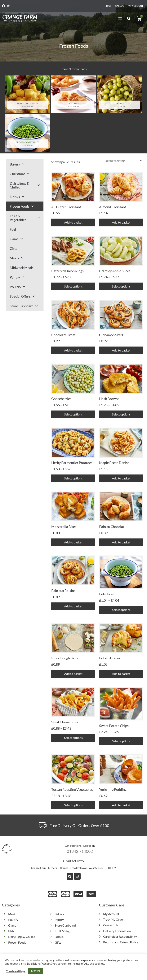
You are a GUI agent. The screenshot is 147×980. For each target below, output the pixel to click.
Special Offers (22, 296)
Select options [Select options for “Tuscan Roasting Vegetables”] (73, 805)
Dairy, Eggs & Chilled (25, 185)
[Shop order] (123, 161)
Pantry (17, 277)
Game (16, 239)
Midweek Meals (22, 268)
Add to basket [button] (73, 222)
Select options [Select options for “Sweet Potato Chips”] (121, 741)
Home (64, 69)
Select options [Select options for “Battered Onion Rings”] (73, 286)
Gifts (13, 248)
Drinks (17, 197)
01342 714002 (80, 851)
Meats (17, 258)
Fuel (13, 229)
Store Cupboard (24, 306)
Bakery (17, 164)
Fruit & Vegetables (25, 218)
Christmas (20, 174)
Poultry (17, 287)
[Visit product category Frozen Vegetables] (27, 133)
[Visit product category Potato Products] (27, 94)
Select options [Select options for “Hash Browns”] (121, 414)
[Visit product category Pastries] (73, 94)
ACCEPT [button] (36, 971)
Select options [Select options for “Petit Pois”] (121, 610)
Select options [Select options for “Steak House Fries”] (73, 738)
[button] (120, 18)
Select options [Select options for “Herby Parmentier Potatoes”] (73, 478)
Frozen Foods (22, 206)
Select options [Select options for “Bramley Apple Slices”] (121, 286)
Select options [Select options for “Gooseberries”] (73, 414)
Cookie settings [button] (16, 971)
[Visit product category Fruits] (120, 94)
